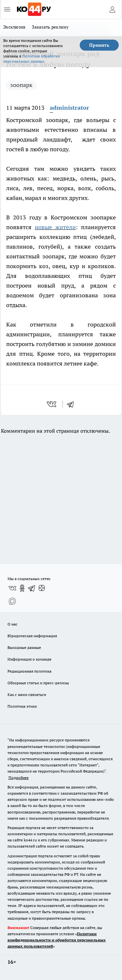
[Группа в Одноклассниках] (22, 588)
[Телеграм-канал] (32, 588)
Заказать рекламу (50, 27)
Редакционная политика (29, 671)
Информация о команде (29, 659)
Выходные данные (24, 647)
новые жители (55, 227)
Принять (99, 45)
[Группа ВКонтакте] (12, 588)
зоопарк (21, 85)
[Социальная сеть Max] (12, 601)
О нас (13, 624)
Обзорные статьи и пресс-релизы (38, 683)
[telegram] (73, 404)
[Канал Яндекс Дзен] (42, 588)
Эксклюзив (14, 27)
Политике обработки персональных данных (32, 59)
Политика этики (22, 706)
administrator (69, 108)
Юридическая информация (32, 636)
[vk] (52, 404)
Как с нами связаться (27, 695)
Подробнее (19, 778)
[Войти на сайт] (112, 9)
